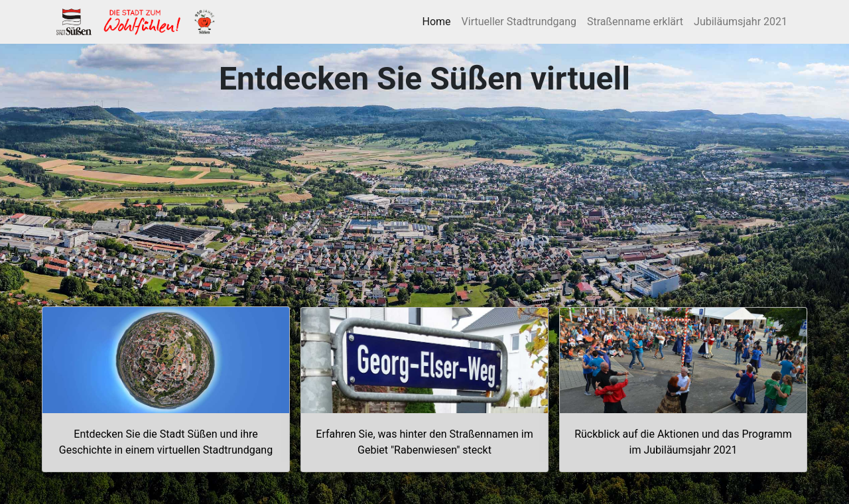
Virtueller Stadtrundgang (519, 22)
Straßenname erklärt (635, 22)
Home (439, 21)
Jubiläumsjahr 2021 (741, 22)
